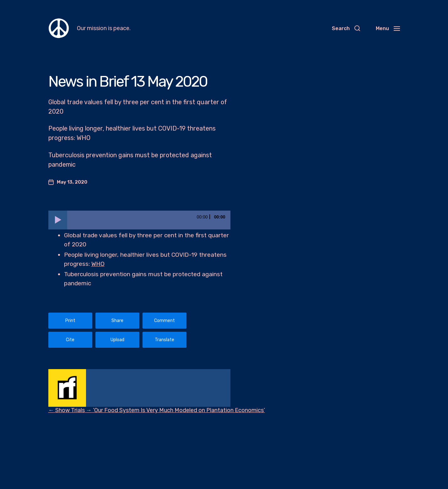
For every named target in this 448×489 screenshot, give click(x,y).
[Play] (58, 220)
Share (117, 321)
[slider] (149, 220)
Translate (165, 340)
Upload (117, 340)
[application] (139, 220)
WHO (98, 264)
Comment (165, 321)
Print (70, 321)
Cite (70, 340)
